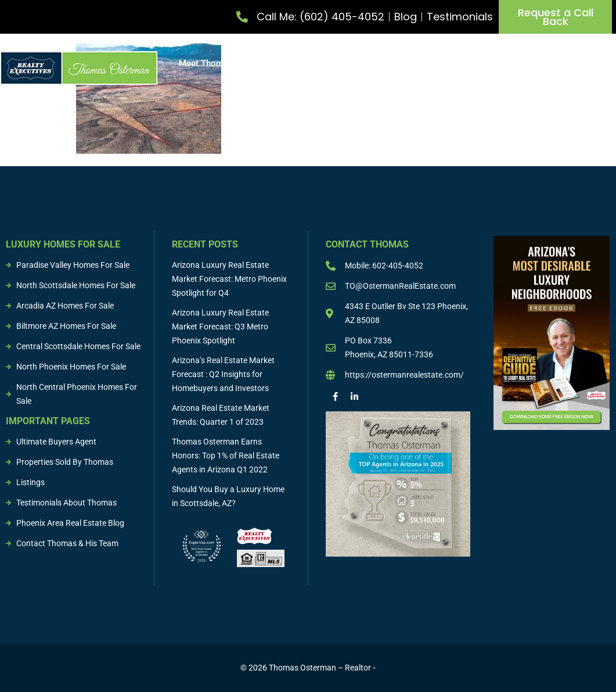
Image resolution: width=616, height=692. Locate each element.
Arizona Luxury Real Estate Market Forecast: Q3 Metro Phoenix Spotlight (220, 327)
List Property (281, 63)
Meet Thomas (206, 63)
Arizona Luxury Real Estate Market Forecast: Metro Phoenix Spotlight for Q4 (229, 279)
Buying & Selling (444, 63)
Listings (514, 63)
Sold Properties (577, 63)
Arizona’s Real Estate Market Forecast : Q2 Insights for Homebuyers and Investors (223, 374)
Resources (595, 73)
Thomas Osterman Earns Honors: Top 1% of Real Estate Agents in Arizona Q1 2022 (226, 456)
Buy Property (359, 63)
